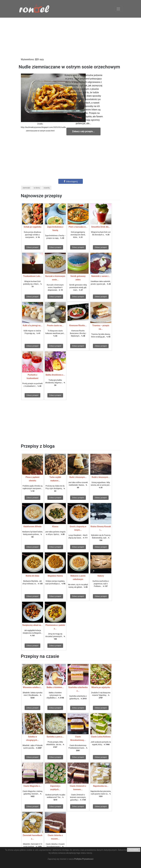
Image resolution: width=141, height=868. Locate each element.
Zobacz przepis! (32, 247)
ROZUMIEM (134, 850)
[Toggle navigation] (118, 9)
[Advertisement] (70, 38)
